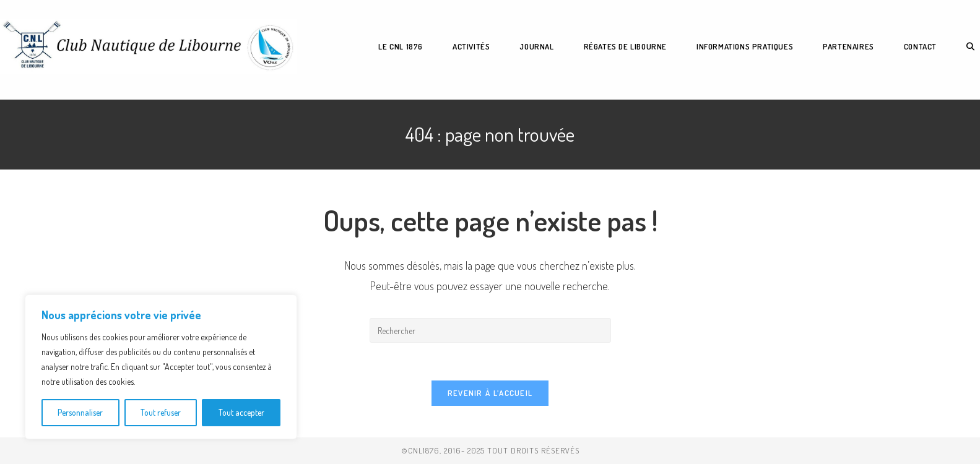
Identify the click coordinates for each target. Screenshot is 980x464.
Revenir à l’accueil (490, 393)
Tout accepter (241, 412)
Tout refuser (161, 412)
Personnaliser (80, 412)
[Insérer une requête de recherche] (490, 330)
